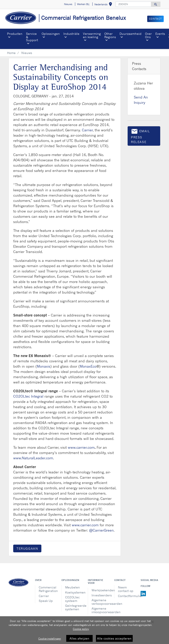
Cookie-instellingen (50, 639)
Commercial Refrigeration (47, 589)
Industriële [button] (71, 34)
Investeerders (100, 595)
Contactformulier (126, 596)
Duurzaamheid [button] (130, 34)
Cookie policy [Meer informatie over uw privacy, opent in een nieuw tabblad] (81, 629)
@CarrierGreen (101, 530)
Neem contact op (126, 589)
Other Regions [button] (110, 35)
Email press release (141, 136)
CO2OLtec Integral (28, 396)
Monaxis (44, 366)
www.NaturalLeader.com (33, 458)
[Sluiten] (152, 622)
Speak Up (46, 601)
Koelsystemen (73, 592)
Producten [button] (15, 34)
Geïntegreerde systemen (73, 607)
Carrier (87, 130)
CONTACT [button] (155, 19)
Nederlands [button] (104, 5)
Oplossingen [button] (51, 34)
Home (11, 53)
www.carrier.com (81, 447)
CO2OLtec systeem (72, 599)
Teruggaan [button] (27, 548)
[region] (84, 630)
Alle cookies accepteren (114, 638)
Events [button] (160, 34)
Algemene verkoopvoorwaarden (100, 602)
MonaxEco (88, 366)
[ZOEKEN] (133, 4)
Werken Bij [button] (83, 4)
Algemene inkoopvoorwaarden (100, 610)
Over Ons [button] (148, 35)
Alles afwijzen (79, 638)
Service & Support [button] (32, 37)
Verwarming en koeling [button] (92, 35)
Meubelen (73, 587)
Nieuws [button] (68, 4)
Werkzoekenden (100, 590)
